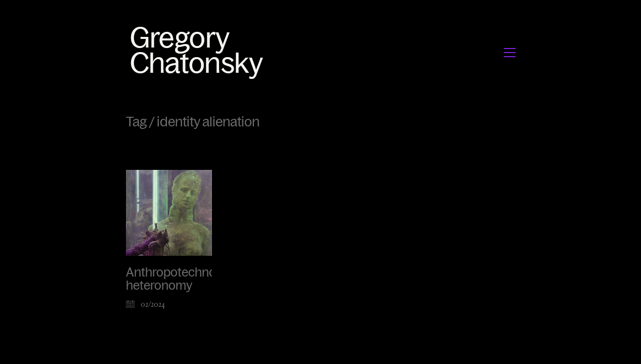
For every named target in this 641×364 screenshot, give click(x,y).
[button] (510, 53)
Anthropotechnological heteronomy (188, 279)
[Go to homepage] (200, 52)
